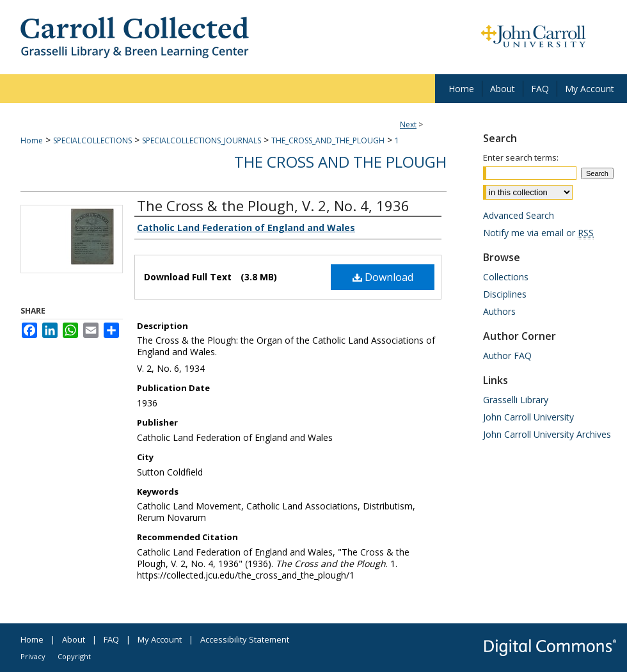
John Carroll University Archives (547, 434)
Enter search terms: (521, 157)
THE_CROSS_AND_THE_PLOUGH (328, 140)
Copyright (74, 656)
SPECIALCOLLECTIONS (92, 140)
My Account (160, 639)
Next (408, 124)
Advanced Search (519, 215)
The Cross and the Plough (340, 162)
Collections (506, 277)
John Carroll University (528, 417)
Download (383, 277)
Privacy (33, 656)
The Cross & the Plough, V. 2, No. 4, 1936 (273, 205)
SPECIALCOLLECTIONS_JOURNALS (202, 140)
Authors (499, 311)
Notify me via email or (538, 233)
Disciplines (505, 294)
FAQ (111, 639)
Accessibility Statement (245, 639)
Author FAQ (507, 356)
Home (32, 140)
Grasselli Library (516, 400)
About (74, 639)
